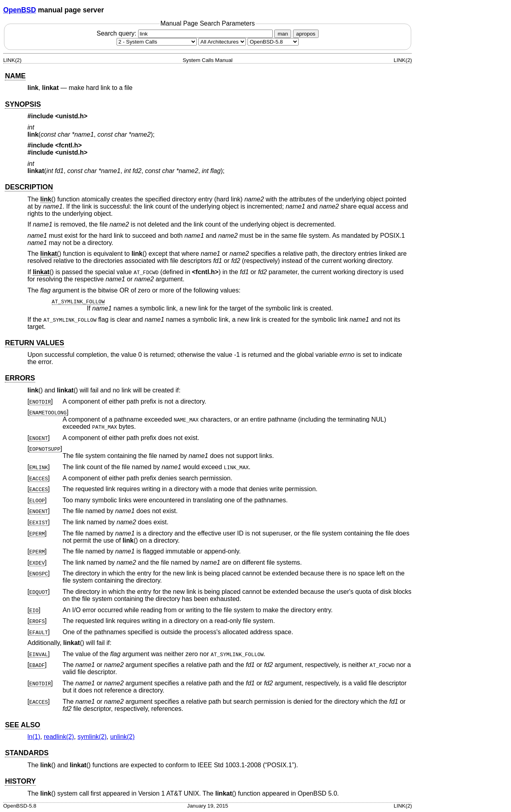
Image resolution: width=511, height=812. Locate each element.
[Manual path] (273, 42)
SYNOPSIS (23, 104)
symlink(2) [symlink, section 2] (92, 737)
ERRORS (20, 378)
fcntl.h (205, 272)
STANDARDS (27, 753)
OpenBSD (20, 10)
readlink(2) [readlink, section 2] (59, 737)
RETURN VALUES (34, 343)
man (283, 34)
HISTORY (20, 781)
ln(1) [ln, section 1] (34, 737)
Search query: (186, 33)
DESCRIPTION (29, 187)
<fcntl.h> (68, 145)
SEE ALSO (22, 725)
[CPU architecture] (222, 42)
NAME (15, 76)
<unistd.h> (71, 116)
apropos (306, 34)
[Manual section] (157, 42)
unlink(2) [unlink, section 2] (122, 737)
